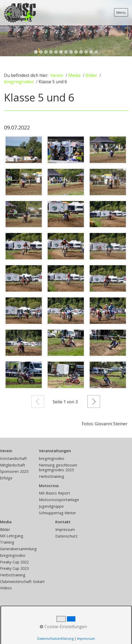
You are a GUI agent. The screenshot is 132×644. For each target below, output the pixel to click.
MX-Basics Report (54, 493)
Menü (121, 12)
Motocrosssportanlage (59, 500)
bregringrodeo (52, 458)
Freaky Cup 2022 (14, 562)
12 (91, 52)
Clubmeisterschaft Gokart (22, 582)
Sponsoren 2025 (14, 471)
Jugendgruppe (51, 506)
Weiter (94, 402)
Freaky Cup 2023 (14, 568)
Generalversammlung (18, 549)
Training (7, 542)
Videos (6, 588)
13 (96, 52)
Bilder (5, 529)
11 (86, 52)
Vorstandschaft (13, 458)
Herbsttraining (52, 476)
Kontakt (32, 619)
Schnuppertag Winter (57, 513)
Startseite (13, 619)
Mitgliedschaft (13, 465)
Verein (57, 75)
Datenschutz (66, 536)
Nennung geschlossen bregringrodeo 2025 (58, 468)
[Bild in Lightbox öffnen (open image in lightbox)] (24, 150)
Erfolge (6, 478)
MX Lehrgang (12, 536)
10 (81, 52)
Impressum (65, 529)
